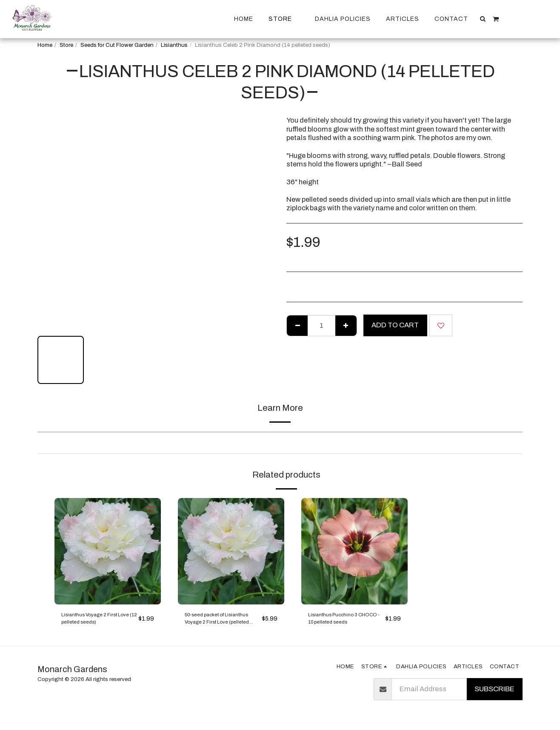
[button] (483, 19)
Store (66, 45)
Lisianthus (174, 45)
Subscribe (494, 695)
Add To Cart (395, 325)
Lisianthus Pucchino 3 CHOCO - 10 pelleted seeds (343, 623)
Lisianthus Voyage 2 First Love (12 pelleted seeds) (96, 623)
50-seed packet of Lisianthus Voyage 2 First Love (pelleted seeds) (216, 623)
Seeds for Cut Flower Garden (117, 45)
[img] (108, 551)
